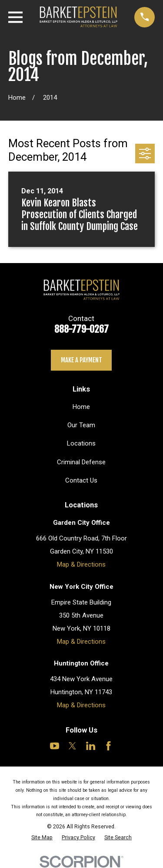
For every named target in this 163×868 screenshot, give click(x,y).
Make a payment (81, 360)
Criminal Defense (81, 462)
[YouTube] (55, 746)
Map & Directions (81, 564)
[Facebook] (108, 746)
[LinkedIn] (91, 746)
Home (81, 407)
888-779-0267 (81, 329)
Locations (81, 443)
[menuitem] (42, 837)
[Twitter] (72, 746)
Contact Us (81, 480)
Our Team (81, 425)
